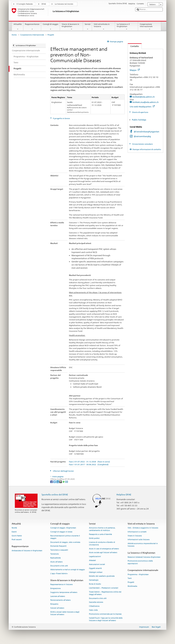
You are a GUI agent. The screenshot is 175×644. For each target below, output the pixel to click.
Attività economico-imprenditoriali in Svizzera (143, 545)
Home (14, 35)
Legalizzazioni (95, 557)
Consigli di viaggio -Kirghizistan (63, 528)
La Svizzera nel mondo (64, 4)
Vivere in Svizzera (135, 536)
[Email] (67, 482)
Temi (130, 578)
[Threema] (61, 482)
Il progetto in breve (61, 118)
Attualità (18, 27)
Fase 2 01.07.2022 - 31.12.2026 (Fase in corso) (89, 462)
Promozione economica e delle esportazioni (140, 562)
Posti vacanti (17, 540)
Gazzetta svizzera (96, 602)
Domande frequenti (58, 546)
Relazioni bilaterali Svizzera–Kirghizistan (144, 557)
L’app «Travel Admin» (59, 574)
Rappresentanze (32, 27)
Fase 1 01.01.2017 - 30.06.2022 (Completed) (89, 464)
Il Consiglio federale (25, 4)
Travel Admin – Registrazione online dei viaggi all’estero (105, 593)
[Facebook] (52, 482)
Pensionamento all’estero (61, 600)
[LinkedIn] (58, 482)
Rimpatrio (54, 604)
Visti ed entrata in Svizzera (104, 27)
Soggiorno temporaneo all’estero (64, 592)
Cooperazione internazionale (150, 27)
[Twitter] (55, 482)
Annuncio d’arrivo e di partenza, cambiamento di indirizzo (102, 529)
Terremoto (55, 554)
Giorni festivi (17, 536)
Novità (14, 528)
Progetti (131, 582)
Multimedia (132, 586)
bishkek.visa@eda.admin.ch (146, 102)
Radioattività (55, 558)
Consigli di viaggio (51, 27)
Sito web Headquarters (142, 107)
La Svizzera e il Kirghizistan (127, 27)
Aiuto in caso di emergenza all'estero (104, 549)
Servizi (87, 27)
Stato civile (93, 610)
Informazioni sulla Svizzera (139, 540)
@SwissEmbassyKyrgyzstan (147, 132)
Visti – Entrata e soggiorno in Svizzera (143, 528)
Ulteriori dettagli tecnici (63, 471)
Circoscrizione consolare (142, 144)
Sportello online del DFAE (55, 495)
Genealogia (94, 580)
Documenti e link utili (59, 566)
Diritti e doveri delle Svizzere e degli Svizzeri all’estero (65, 613)
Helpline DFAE (124, 495)
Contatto (133, 46)
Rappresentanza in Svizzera (61, 585)
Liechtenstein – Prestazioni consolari (104, 588)
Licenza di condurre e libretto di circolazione (102, 544)
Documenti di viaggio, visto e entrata (65, 542)
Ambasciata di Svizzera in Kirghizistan (27, 551)
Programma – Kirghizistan (138, 575)
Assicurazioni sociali (97, 564)
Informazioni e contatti (137, 532)
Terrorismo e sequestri (59, 550)
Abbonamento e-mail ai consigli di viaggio (68, 570)
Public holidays (139, 120)
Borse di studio (95, 584)
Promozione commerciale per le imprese (105, 614)
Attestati (92, 561)
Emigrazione (55, 588)
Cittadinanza (94, 606)
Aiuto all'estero (56, 562)
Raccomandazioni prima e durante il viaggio (65, 537)
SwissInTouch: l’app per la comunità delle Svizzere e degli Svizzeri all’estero (106, 619)
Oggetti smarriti (95, 568)
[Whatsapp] (64, 482)
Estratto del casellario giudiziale (102, 576)
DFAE (44, 4)
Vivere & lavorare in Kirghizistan (71, 27)
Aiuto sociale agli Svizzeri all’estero (103, 553)
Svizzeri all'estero (57, 608)
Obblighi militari (96, 572)
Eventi (14, 532)
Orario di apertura (140, 112)
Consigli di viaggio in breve (61, 532)
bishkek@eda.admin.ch (144, 97)
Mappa (135, 70)
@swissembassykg (142, 136)
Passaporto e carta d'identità (100, 534)
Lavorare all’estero (58, 596)
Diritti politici (94, 538)
